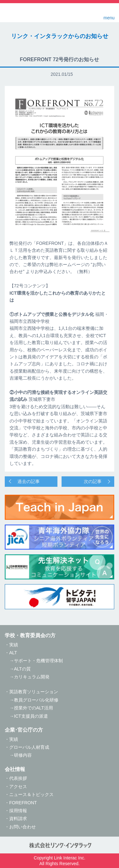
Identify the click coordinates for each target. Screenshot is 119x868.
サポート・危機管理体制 (38, 661)
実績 (14, 645)
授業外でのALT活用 (33, 708)
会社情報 (15, 769)
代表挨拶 (18, 778)
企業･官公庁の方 (24, 730)
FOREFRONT (23, 803)
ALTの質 (22, 669)
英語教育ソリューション (34, 692)
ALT (13, 653)
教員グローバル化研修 (36, 700)
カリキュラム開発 (32, 677)
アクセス (18, 786)
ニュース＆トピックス (31, 794)
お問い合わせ (23, 827)
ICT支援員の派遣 (31, 716)
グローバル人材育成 (29, 747)
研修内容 (23, 755)
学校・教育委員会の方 (30, 635)
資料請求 (18, 819)
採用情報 (18, 811)
